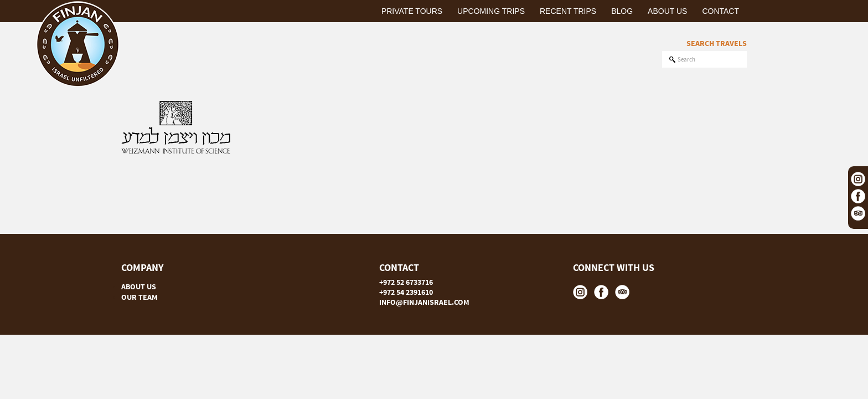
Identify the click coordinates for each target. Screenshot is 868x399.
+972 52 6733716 (406, 282)
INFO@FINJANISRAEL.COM (424, 302)
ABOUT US (139, 287)
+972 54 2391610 (406, 292)
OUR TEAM (139, 297)
